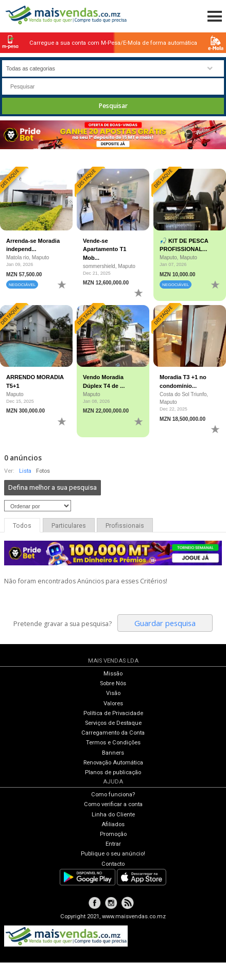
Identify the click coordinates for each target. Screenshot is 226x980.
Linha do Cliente (113, 815)
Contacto (113, 864)
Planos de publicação (113, 772)
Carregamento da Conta (113, 733)
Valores (113, 703)
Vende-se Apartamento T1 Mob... (105, 249)
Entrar (113, 844)
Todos (22, 526)
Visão (113, 693)
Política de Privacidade (113, 713)
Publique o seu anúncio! (113, 854)
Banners (113, 753)
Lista (25, 471)
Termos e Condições (113, 743)
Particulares (69, 526)
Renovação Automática (113, 763)
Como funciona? (113, 795)
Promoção (113, 834)
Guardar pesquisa (165, 623)
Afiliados (113, 824)
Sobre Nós (113, 683)
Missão (113, 674)
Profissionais (125, 526)
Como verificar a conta (113, 804)
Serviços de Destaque (113, 723)
